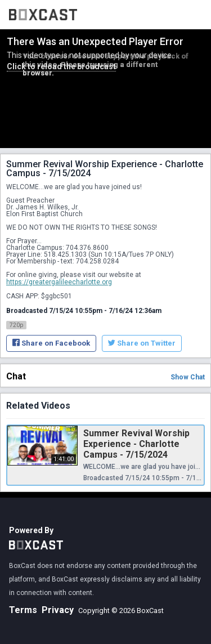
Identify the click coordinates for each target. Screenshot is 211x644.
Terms (23, 610)
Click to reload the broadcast (61, 66)
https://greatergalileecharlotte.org (59, 282)
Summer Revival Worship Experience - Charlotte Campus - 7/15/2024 (136, 444)
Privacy (58, 610)
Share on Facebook (51, 343)
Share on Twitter (142, 343)
